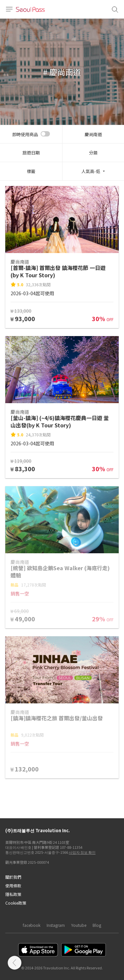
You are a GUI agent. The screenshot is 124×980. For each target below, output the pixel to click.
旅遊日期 (31, 153)
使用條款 (13, 886)
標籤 (31, 171)
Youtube (79, 925)
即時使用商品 (25, 134)
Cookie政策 (16, 903)
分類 (93, 153)
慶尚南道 (93, 134)
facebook (32, 925)
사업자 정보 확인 (82, 852)
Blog (97, 925)
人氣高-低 (91, 171)
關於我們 (13, 877)
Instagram (56, 925)
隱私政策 (13, 894)
